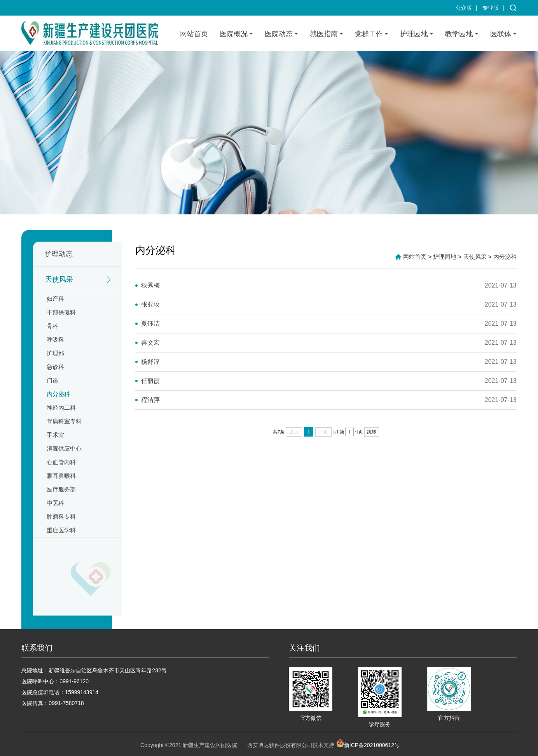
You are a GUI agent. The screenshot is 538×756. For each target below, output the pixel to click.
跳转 (372, 432)
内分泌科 (58, 394)
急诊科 (55, 367)
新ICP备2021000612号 (368, 743)
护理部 (55, 353)
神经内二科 (61, 408)
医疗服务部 (61, 489)
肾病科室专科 (64, 421)
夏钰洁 (150, 324)
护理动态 (59, 254)
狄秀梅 (150, 285)
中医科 (55, 503)
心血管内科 (61, 462)
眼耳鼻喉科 (61, 476)
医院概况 (234, 34)
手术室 (55, 435)
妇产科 (55, 299)
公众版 (464, 8)
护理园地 (414, 34)
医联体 (501, 34)
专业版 (491, 8)
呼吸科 (55, 339)
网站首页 (194, 34)
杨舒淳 (150, 362)
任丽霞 (150, 381)
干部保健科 (61, 312)
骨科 (52, 326)
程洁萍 (150, 400)
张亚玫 (150, 304)
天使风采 (59, 279)
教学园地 (459, 34)
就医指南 (324, 34)
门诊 (52, 380)
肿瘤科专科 (61, 517)
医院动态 (279, 34)
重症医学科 (61, 530)
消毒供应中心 (64, 448)
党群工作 (369, 34)
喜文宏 (150, 343)
